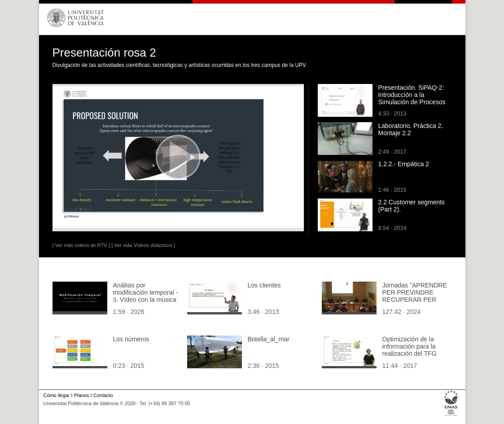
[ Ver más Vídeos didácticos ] (143, 245)
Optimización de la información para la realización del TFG (410, 346)
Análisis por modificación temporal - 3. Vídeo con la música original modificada (146, 296)
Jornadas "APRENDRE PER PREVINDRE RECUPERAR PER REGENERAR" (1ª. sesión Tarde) (415, 300)
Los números (131, 339)
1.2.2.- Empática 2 (404, 164)
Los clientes (264, 285)
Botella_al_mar (269, 339)
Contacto (103, 395)
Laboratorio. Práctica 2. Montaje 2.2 (411, 129)
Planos (81, 395)
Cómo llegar (57, 395)
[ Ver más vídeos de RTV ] (81, 245)
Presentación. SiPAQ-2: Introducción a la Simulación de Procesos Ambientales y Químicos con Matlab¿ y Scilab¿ (412, 102)
